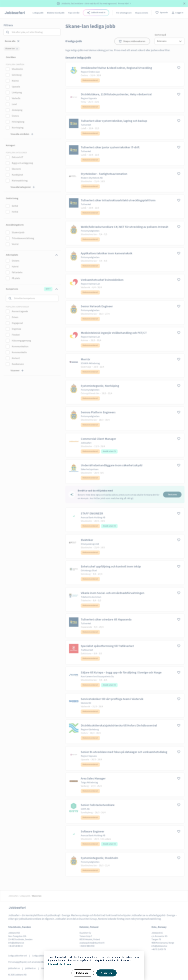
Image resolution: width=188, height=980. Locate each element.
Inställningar (83, 973)
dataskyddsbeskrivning (60, 964)
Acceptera (106, 973)
